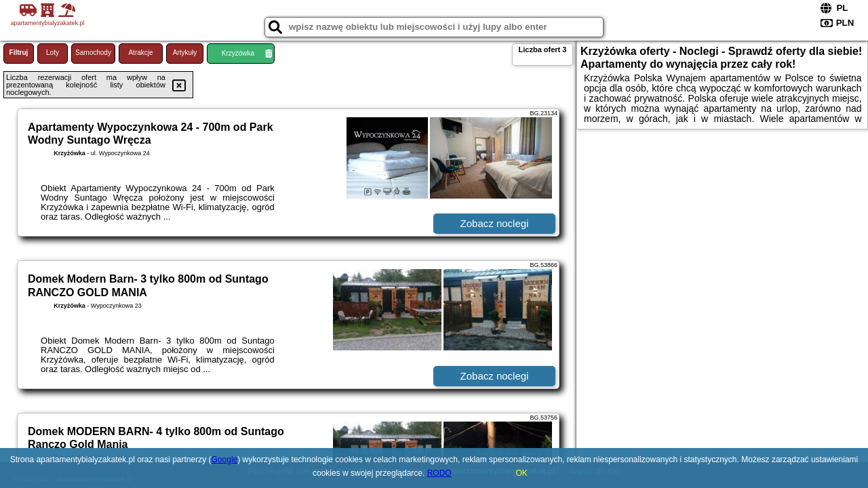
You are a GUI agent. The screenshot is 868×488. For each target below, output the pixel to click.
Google (225, 460)
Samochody (93, 53)
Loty (53, 53)
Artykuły (185, 53)
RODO (439, 473)
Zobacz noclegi (495, 223)
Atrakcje (140, 53)
